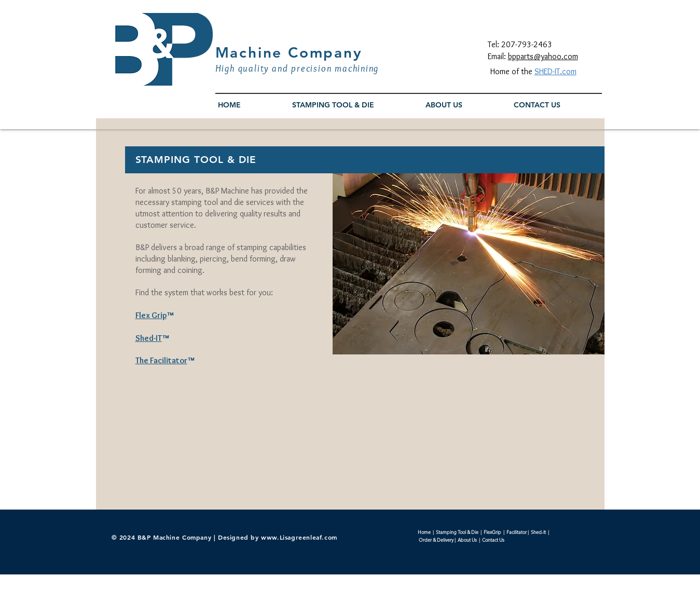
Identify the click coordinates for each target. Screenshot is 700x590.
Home (424, 532)
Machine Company (289, 52)
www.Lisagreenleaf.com (299, 537)
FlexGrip (492, 532)
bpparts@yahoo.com (543, 56)
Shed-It (539, 532)
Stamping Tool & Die (457, 532)
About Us (467, 540)
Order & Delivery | (438, 540)
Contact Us (493, 540)
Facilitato (515, 532)
